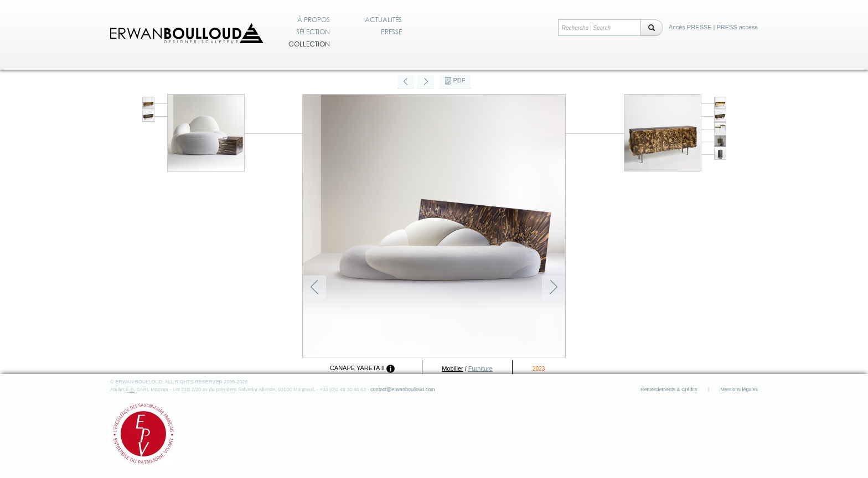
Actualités (383, 20)
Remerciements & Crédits (669, 389)
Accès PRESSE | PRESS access (713, 27)
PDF (459, 80)
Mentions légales (739, 389)
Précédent (314, 287)
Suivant (554, 287)
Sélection (313, 32)
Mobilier (453, 368)
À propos (314, 20)
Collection (309, 44)
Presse (391, 32)
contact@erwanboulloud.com (402, 389)
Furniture (480, 368)
